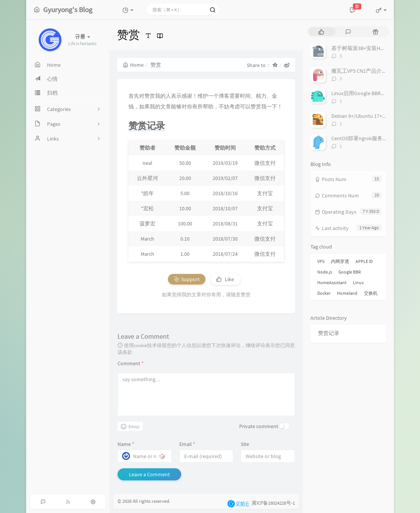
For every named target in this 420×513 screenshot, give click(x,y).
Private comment (259, 426)
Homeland (347, 293)
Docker (324, 293)
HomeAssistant (332, 282)
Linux (358, 282)
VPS (321, 261)
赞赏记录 (329, 333)
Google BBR (350, 272)
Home (133, 65)
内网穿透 (340, 261)
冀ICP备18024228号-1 (273, 503)
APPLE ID (364, 261)
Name (126, 444)
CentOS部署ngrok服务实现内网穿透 (373, 138)
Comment (131, 363)
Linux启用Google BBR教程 (361, 93)
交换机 (371, 293)
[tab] (321, 32)
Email (187, 444)
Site (245, 444)
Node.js (325, 272)
